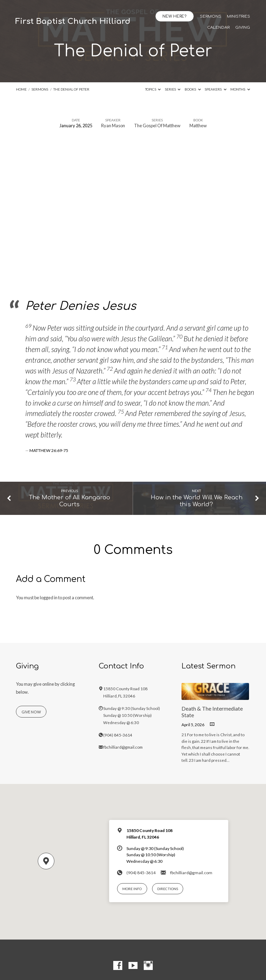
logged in (49, 598)
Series (173, 89)
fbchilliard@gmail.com (123, 747)
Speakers (216, 89)
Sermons (211, 17)
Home (21, 89)
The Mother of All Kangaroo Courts (69, 501)
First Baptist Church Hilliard (73, 21)
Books (193, 89)
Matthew (198, 126)
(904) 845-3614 (118, 735)
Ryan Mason (113, 126)
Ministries (238, 17)
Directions (168, 889)
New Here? (174, 16)
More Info (132, 889)
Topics (153, 89)
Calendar (218, 28)
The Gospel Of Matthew (157, 126)
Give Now (31, 712)
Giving (243, 28)
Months (240, 89)
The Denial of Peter (71, 89)
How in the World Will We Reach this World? (197, 501)
